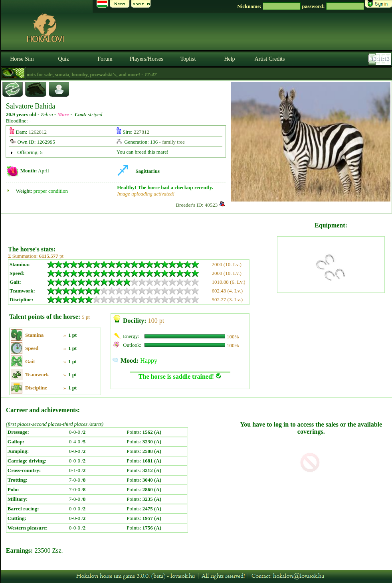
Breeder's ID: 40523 (197, 205)
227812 (142, 132)
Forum (105, 59)
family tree (173, 142)
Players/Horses (147, 59)
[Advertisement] (142, 227)
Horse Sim (22, 59)
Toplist (188, 59)
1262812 (38, 132)
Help (229, 59)
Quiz (63, 59)
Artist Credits (270, 59)
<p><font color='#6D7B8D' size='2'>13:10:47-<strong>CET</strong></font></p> (380, 59)
